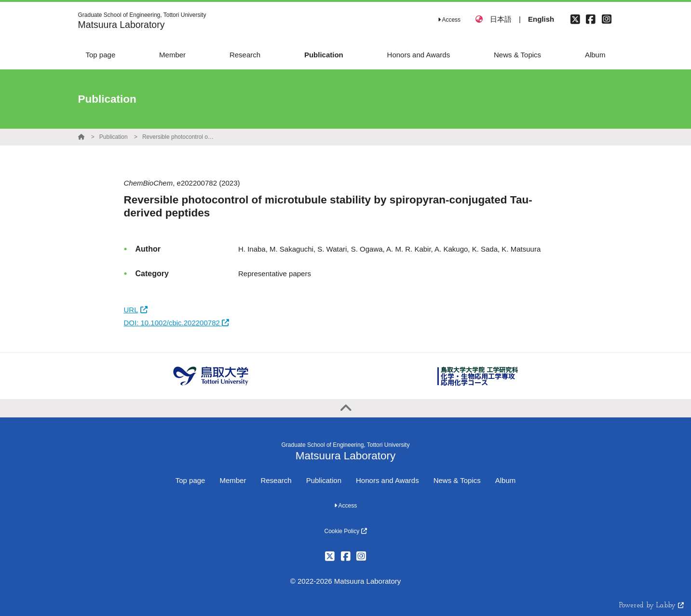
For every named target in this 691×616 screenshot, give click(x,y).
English (541, 19)
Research (276, 480)
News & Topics (457, 480)
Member (233, 480)
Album (506, 480)
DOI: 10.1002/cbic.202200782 (176, 323)
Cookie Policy (345, 531)
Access (449, 20)
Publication (114, 137)
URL (136, 310)
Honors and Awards (387, 480)
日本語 (501, 19)
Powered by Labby (651, 606)
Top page (190, 480)
